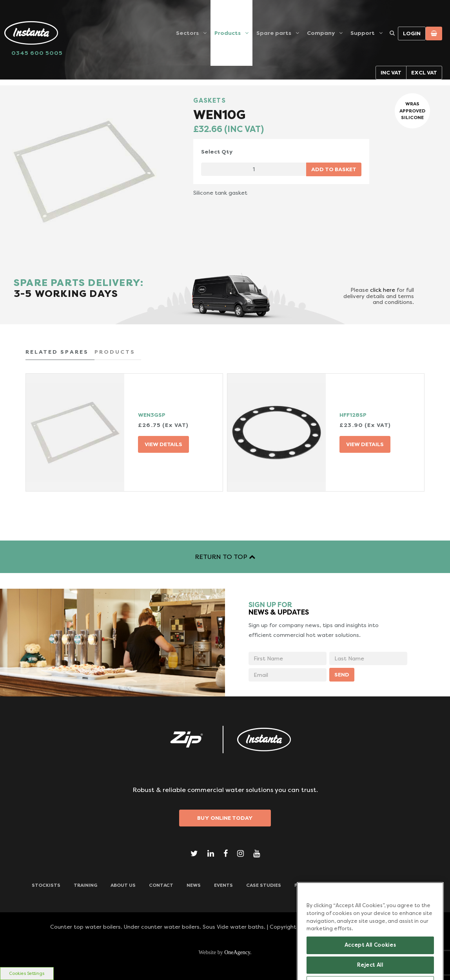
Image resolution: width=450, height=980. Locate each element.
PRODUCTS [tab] (115, 352)
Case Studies (264, 885)
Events (223, 885)
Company (321, 33)
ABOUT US (123, 885)
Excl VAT (424, 72)
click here (383, 290)
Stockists (46, 885)
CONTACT (161, 885)
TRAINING (85, 885)
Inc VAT (391, 72)
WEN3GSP (152, 415)
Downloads (403, 885)
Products (228, 33)
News (194, 885)
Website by (225, 952)
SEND (342, 674)
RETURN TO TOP (225, 557)
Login (412, 33)
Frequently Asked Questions (334, 885)
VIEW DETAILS (163, 444)
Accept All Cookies (370, 961)
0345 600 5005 (37, 53)
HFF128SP (353, 415)
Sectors (187, 33)
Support (363, 33)
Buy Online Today (225, 818)
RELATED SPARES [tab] (57, 352)
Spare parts (274, 33)
